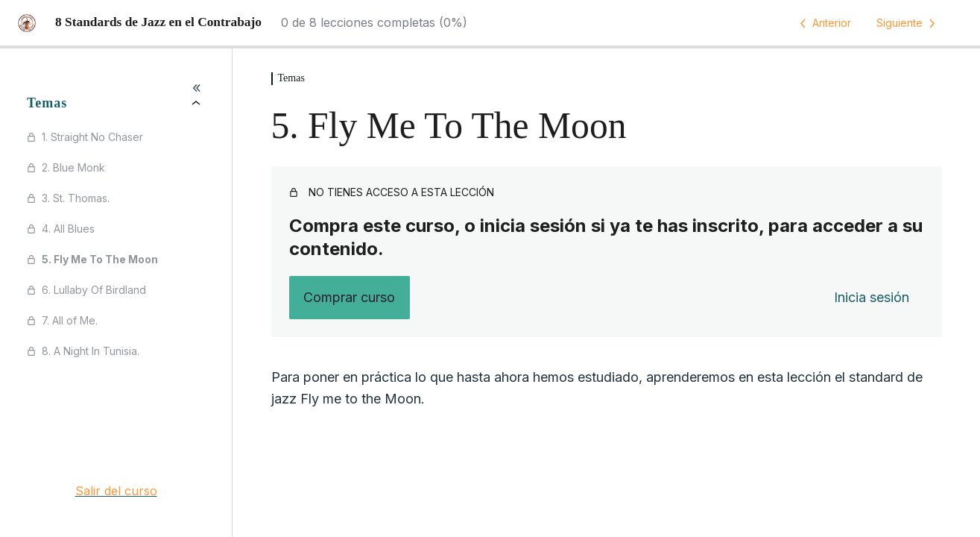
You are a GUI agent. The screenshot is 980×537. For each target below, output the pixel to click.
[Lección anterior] (823, 23)
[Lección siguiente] (908, 23)
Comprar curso (349, 297)
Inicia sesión (872, 297)
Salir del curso (116, 491)
